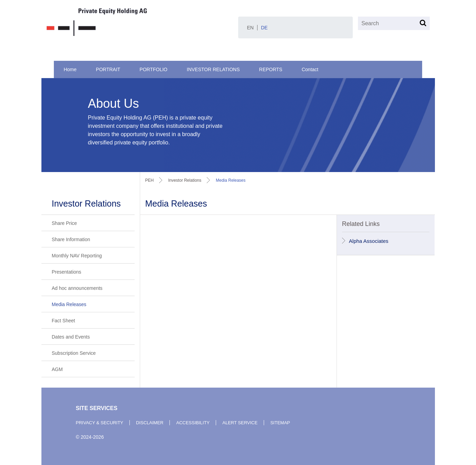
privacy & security (100, 423)
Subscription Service (74, 353)
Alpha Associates (369, 241)
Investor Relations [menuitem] (213, 69)
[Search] (394, 23)
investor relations (185, 180)
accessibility (193, 423)
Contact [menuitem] (310, 69)
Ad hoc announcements (77, 288)
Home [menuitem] (70, 69)
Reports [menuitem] (271, 69)
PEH (150, 180)
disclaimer (150, 423)
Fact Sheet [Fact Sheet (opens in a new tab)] (64, 321)
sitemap (280, 423)
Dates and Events (71, 337)
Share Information (71, 239)
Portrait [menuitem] (108, 69)
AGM (57, 369)
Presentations (67, 272)
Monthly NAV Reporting (77, 256)
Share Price (64, 223)
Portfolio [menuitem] (153, 69)
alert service (240, 423)
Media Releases (69, 304)
